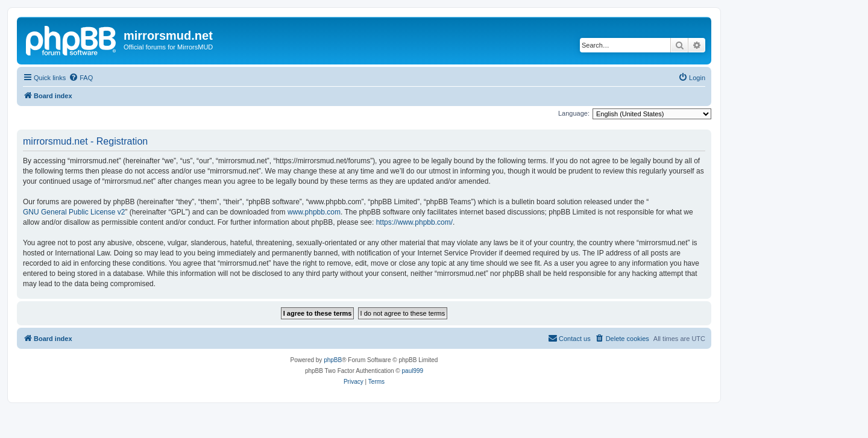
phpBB (333, 360)
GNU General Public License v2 (74, 212)
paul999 (413, 371)
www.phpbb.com (314, 212)
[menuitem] (81, 78)
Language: (574, 113)
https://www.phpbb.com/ (414, 222)
